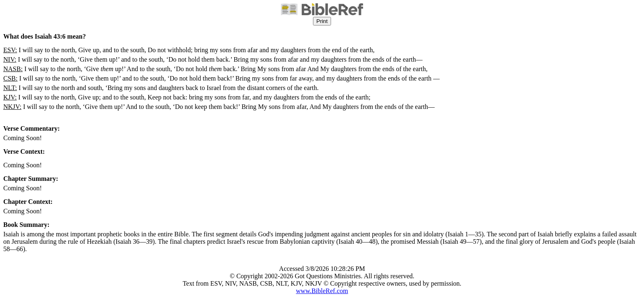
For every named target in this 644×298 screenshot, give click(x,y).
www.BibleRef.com (322, 291)
